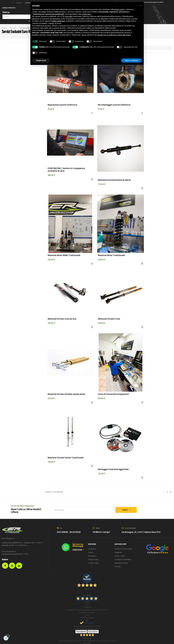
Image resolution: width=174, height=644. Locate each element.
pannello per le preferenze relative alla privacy (114, 35)
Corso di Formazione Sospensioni (63, 296)
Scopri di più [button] (41, 60)
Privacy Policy (93, 386)
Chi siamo (92, 375)
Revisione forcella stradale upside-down (151, 230)
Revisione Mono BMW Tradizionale (106, 165)
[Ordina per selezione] (150, 48)
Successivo (93, 458)
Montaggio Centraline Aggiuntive (148, 296)
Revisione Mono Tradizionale (146, 165)
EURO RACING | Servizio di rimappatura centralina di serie (151, 98)
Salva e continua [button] (131, 60)
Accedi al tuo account (123, 375)
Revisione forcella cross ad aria (62, 221)
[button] (141, 6)
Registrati (118, 379)
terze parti (69, 16)
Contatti (118, 393)
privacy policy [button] (119, 9)
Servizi (91, 379)
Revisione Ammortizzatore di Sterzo (64, 165)
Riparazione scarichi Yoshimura (62, 97)
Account (19, 3)
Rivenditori (92, 382)
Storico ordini (120, 382)
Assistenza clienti (121, 389)
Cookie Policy (93, 389)
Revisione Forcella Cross (101, 221)
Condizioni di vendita (123, 386)
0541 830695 (62, 359)
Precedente (81, 458)
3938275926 (77, 376)
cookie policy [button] (86, 14)
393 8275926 (75, 359)
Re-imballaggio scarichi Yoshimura (106, 97)
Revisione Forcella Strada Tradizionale (108, 286)
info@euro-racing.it (101, 358)
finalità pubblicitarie (58, 21)
